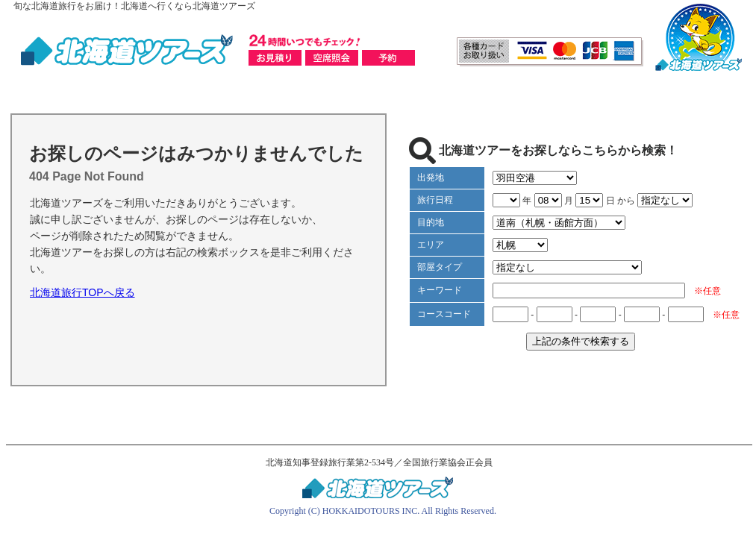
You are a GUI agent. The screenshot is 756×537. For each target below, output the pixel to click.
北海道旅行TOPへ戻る (82, 292)
